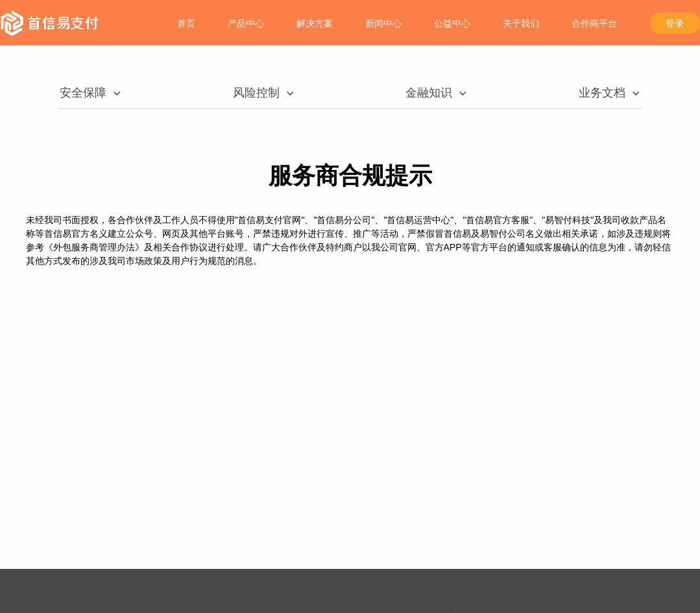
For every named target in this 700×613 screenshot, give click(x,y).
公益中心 (452, 23)
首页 (186, 23)
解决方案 (315, 23)
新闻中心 (383, 23)
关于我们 (521, 23)
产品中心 (246, 23)
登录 (675, 23)
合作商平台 (594, 23)
